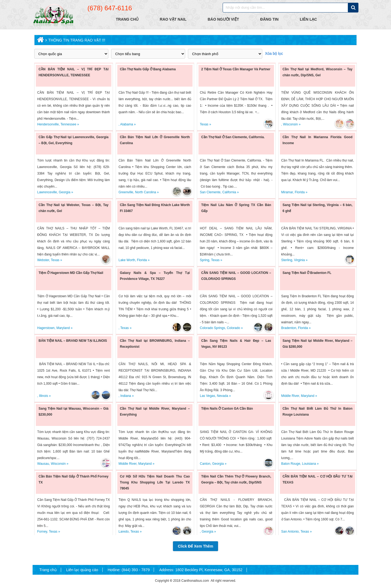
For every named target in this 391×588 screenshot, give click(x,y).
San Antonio (290, 532)
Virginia (299, 260)
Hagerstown (46, 328)
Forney (42, 532)
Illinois (44, 396)
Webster (43, 260)
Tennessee (68, 124)
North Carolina (145, 192)
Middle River (290, 396)
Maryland (63, 328)
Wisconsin (290, 124)
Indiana (126, 396)
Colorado (233, 328)
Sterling (287, 260)
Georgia (64, 192)
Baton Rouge (291, 464)
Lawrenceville (47, 192)
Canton (205, 464)
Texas (204, 124)
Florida (300, 192)
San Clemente (210, 192)
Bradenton (289, 328)
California (229, 192)
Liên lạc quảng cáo (82, 570)
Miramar (287, 192)
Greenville (126, 192)
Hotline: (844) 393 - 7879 (129, 570)
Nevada (223, 396)
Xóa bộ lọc (274, 53)
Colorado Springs (212, 328)
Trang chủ (48, 570)
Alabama (127, 124)
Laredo (124, 532)
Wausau (43, 464)
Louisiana (309, 464)
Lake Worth (127, 260)
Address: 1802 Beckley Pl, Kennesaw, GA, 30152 (201, 570)
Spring (205, 260)
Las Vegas (207, 396)
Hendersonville (48, 124)
